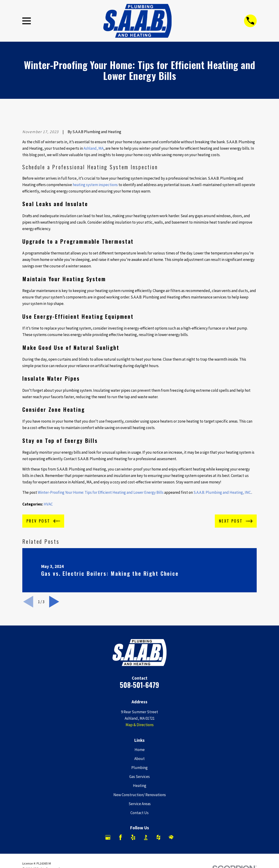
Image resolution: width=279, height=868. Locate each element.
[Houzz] (158, 837)
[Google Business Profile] (108, 837)
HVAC (48, 504)
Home (140, 750)
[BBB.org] (146, 837)
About (139, 759)
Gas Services (139, 777)
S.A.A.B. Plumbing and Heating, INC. (222, 492)
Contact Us (139, 813)
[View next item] (54, 602)
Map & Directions (140, 725)
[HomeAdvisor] (171, 837)
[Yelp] (133, 837)
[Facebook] (121, 837)
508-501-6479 (139, 685)
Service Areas (140, 804)
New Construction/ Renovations (140, 795)
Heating (140, 786)
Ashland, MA (93, 148)
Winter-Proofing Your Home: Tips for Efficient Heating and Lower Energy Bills (101, 492)
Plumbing (139, 768)
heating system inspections (95, 185)
